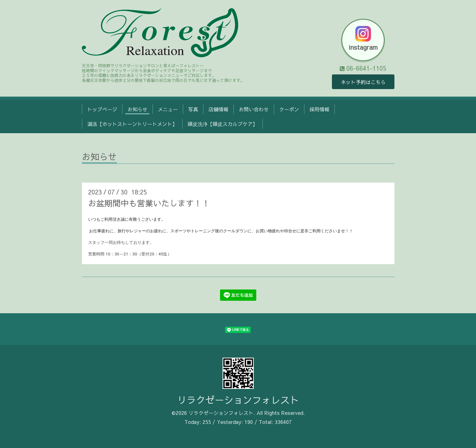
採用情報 (319, 109)
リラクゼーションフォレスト (238, 400)
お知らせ (138, 109)
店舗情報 (218, 109)
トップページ (102, 109)
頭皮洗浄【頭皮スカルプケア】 (223, 124)
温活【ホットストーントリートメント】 (132, 124)
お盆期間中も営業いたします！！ (149, 203)
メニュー (168, 109)
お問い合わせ (254, 109)
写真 (193, 109)
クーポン (289, 109)
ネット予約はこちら (363, 82)
